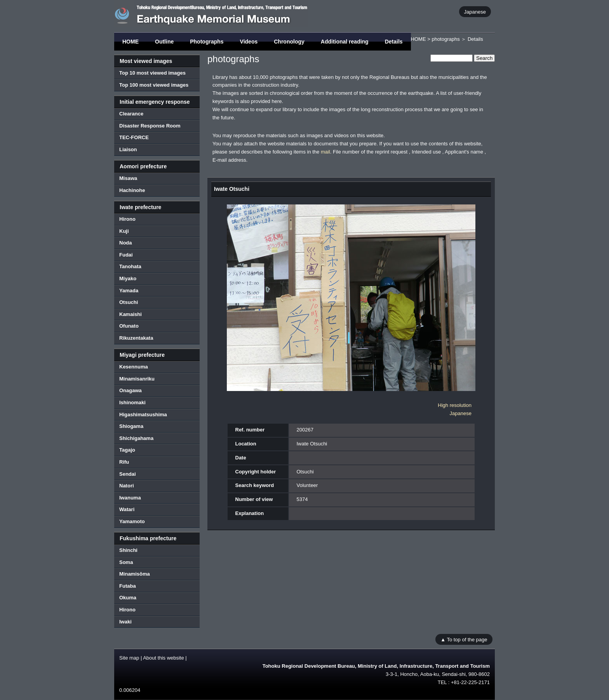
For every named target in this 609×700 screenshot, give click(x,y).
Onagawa (130, 390)
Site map (129, 658)
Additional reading (345, 42)
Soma (126, 562)
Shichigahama (136, 438)
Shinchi (128, 550)
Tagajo (127, 450)
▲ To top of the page (464, 639)
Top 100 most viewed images (154, 85)
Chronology (289, 42)
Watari (127, 509)
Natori (127, 486)
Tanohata (130, 266)
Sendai (128, 474)
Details (394, 42)
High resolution (455, 405)
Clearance (131, 114)
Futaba (128, 586)
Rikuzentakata (136, 338)
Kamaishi (130, 314)
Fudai (126, 255)
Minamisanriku (137, 379)
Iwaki (125, 622)
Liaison (128, 149)
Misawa (128, 178)
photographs (445, 39)
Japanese (475, 11)
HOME (130, 42)
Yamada (129, 291)
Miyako (128, 278)
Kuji (124, 231)
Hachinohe (132, 190)
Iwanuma (130, 498)
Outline (164, 42)
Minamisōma (135, 574)
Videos (249, 42)
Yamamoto (132, 521)
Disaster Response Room (150, 126)
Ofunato (129, 326)
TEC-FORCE (134, 137)
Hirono (127, 219)
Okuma (128, 598)
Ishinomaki (132, 402)
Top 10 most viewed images (152, 73)
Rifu (124, 462)
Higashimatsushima (143, 415)
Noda (126, 243)
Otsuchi (129, 302)
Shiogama (131, 426)
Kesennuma (134, 367)
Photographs (207, 42)
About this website (164, 658)
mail (325, 152)
